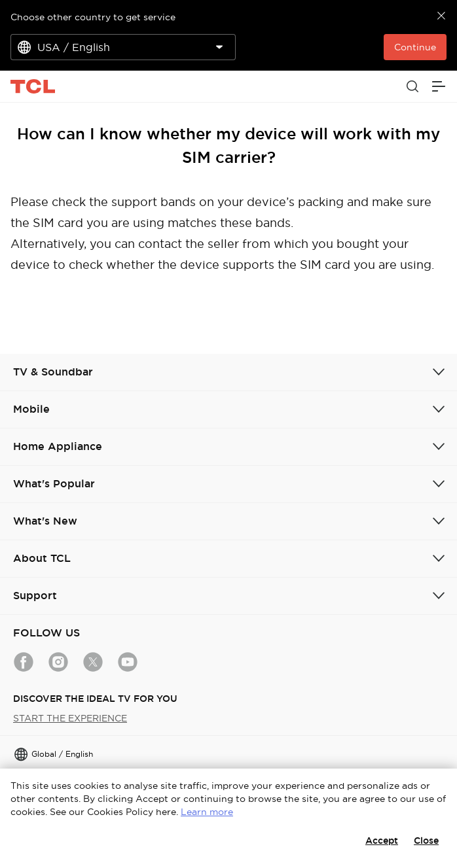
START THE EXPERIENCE (70, 718)
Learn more (207, 812)
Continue (415, 47)
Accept (382, 841)
